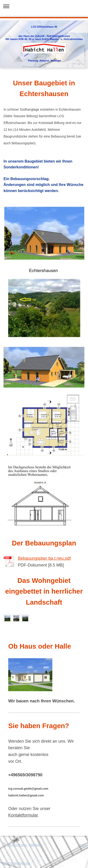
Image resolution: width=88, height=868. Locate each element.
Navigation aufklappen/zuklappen (44, 6)
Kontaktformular (23, 815)
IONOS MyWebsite (16, 863)
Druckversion (15, 845)
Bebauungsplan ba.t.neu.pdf (44, 558)
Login (82, 845)
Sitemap (35, 845)
